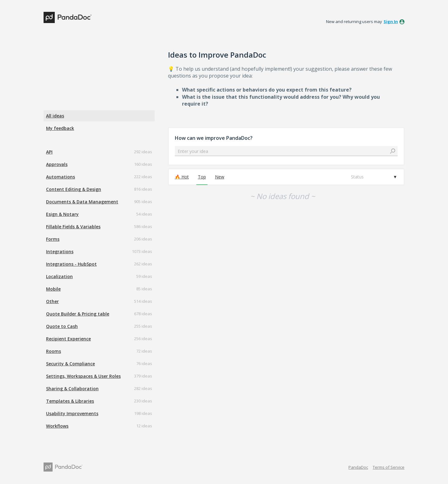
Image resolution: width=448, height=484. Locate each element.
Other (52, 301)
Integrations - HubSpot (71, 264)
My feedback (60, 128)
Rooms (54, 351)
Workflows (57, 426)
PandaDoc (358, 467)
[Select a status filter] (373, 177)
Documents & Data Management (82, 202)
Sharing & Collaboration (72, 389)
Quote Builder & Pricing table (78, 314)
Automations (61, 177)
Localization (59, 276)
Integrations (60, 251)
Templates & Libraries (70, 401)
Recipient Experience (68, 339)
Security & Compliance (70, 364)
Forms (53, 239)
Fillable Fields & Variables (73, 227)
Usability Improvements (72, 413)
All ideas (55, 116)
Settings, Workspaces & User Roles (83, 376)
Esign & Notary (62, 214)
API (49, 152)
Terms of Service (389, 467)
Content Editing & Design (74, 189)
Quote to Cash (62, 326)
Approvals (57, 164)
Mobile (53, 289)
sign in (391, 21)
